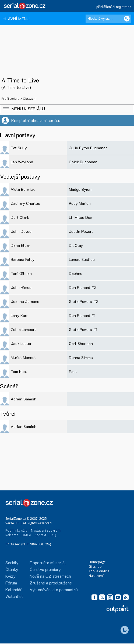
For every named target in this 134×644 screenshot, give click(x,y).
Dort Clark (20, 217)
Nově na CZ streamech (50, 576)
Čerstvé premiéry (45, 569)
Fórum (11, 583)
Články (12, 569)
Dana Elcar (20, 245)
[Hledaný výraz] (108, 19)
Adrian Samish (24, 399)
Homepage (97, 562)
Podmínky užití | (18, 530)
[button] (67, 109)
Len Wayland (22, 162)
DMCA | (28, 535)
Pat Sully (19, 148)
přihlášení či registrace (114, 7)
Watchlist (14, 596)
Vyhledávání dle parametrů (54, 589)
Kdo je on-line (99, 571)
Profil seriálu (10, 98)
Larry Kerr (19, 315)
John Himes (21, 287)
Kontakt (40, 535)
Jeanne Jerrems (25, 301)
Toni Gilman (21, 273)
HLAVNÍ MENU (16, 18)
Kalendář (14, 589)
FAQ (53, 535)
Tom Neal (19, 371)
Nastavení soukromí (46, 530)
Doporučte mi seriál (48, 562)
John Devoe (21, 231)
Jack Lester (21, 343)
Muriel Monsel (23, 357)
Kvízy (10, 576)
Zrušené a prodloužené (51, 583)
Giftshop (95, 567)
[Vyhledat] (127, 19)
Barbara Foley (23, 259)
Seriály (12, 562)
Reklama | (13, 535)
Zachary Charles (25, 203)
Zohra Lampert (23, 329)
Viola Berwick (23, 189)
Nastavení (96, 576)
